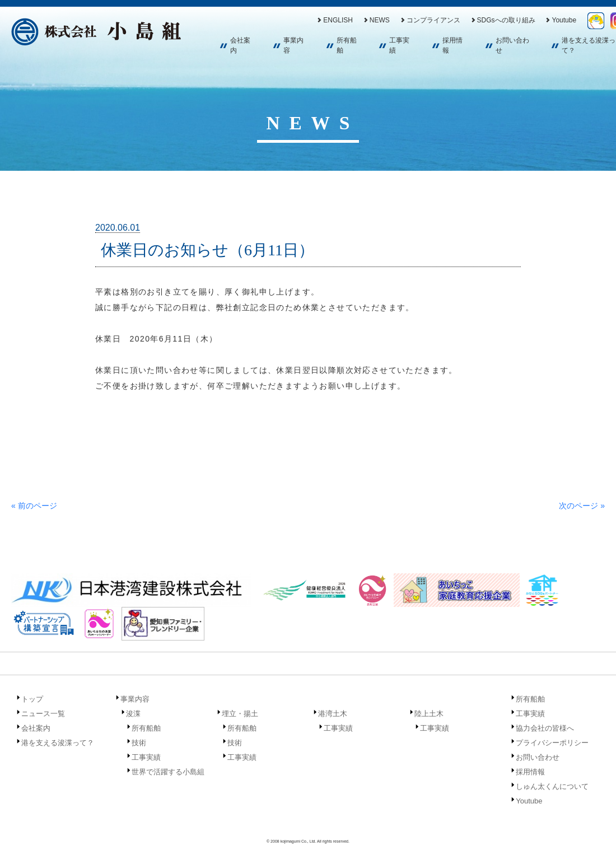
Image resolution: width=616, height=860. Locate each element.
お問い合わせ (512, 45)
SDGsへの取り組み (503, 20)
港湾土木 (333, 714)
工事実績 (399, 45)
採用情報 (452, 45)
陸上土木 (429, 714)
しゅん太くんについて (552, 786)
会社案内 (240, 45)
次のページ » (582, 506)
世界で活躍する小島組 (168, 772)
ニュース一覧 (43, 714)
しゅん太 (596, 21)
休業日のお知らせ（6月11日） (207, 250)
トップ (32, 699)
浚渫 (133, 714)
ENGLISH (334, 20)
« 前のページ (34, 506)
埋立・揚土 (240, 714)
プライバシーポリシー (552, 743)
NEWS (376, 20)
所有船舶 (347, 45)
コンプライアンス (430, 20)
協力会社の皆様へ (545, 728)
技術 (139, 743)
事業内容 (293, 45)
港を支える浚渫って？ (58, 743)
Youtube (560, 20)
